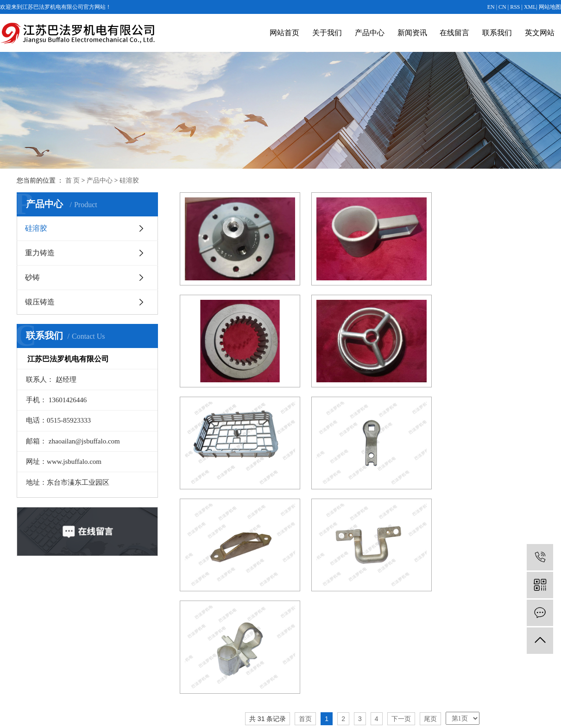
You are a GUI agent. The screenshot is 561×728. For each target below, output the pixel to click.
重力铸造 (40, 253)
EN (491, 7)
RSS (515, 7)
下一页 (401, 500)
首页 (305, 500)
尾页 (430, 500)
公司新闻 (339, 626)
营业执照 (169, 641)
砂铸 (32, 277)
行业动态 (339, 641)
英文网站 (540, 33)
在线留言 (454, 33)
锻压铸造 (40, 302)
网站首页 (284, 33)
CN (502, 7)
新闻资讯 (412, 33)
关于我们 (327, 33)
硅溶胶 (129, 180)
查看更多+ (256, 687)
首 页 (73, 180)
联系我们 (497, 33)
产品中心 (370, 33)
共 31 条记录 (268, 500)
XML (530, 7)
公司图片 (169, 657)
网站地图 (550, 7)
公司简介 (169, 626)
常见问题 (339, 657)
